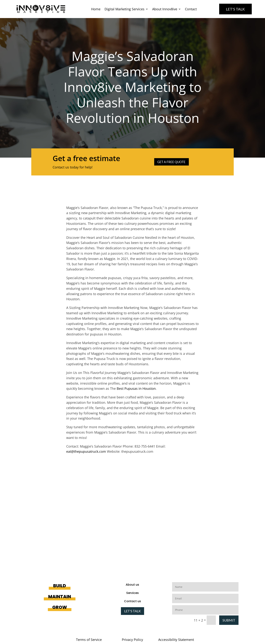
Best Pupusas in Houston (136, 388)
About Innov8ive (165, 9)
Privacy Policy (132, 640)
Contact (191, 9)
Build (60, 586)
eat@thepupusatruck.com (86, 451)
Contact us (132, 601)
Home (96, 9)
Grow (60, 607)
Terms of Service (89, 640)
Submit (229, 620)
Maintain (60, 597)
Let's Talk (235, 9)
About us (132, 585)
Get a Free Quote (172, 162)
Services (132, 593)
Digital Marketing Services (124, 9)
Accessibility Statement (176, 640)
